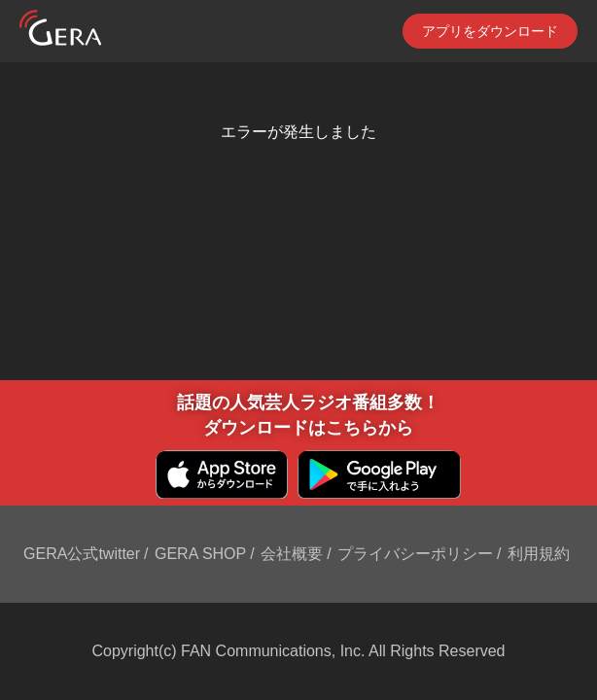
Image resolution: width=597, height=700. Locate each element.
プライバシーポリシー (415, 554)
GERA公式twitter (82, 554)
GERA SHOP (200, 554)
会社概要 (292, 554)
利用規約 (539, 554)
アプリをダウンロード (490, 31)
